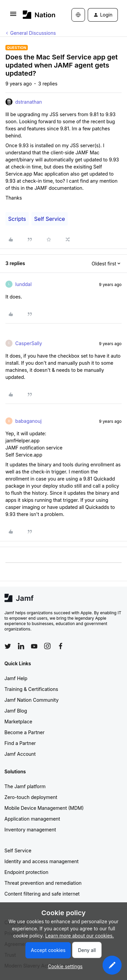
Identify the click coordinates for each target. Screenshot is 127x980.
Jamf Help (16, 678)
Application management (32, 819)
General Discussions (33, 33)
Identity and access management (41, 861)
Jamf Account (20, 754)
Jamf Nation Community (31, 700)
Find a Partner (20, 743)
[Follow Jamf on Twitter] (8, 646)
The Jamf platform (25, 786)
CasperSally (29, 343)
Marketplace (18, 721)
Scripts (17, 219)
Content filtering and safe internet (42, 894)
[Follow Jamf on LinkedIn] (21, 646)
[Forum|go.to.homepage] (37, 15)
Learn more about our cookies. (80, 936)
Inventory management (30, 830)
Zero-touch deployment (31, 797)
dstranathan (29, 102)
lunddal (23, 284)
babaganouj (28, 421)
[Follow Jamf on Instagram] (47, 646)
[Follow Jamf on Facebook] (61, 646)
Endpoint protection (26, 872)
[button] (13, 16)
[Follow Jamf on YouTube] (34, 646)
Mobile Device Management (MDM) (44, 808)
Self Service (50, 219)
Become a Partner (24, 732)
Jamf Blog (16, 711)
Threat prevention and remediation (43, 883)
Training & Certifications (31, 689)
